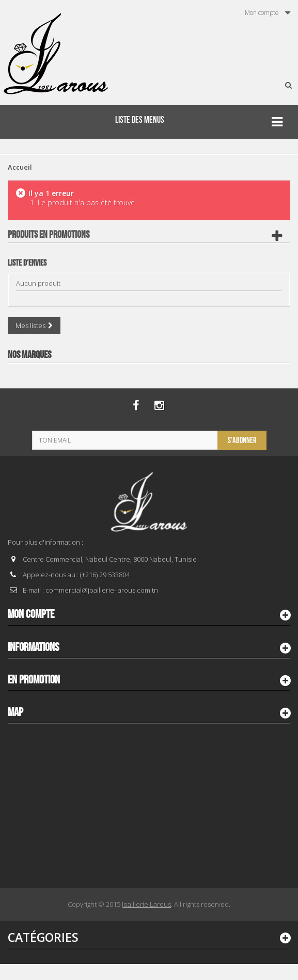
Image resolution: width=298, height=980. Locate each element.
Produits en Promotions (49, 235)
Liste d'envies (27, 263)
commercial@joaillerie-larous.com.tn (102, 590)
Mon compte (31, 614)
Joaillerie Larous (146, 904)
